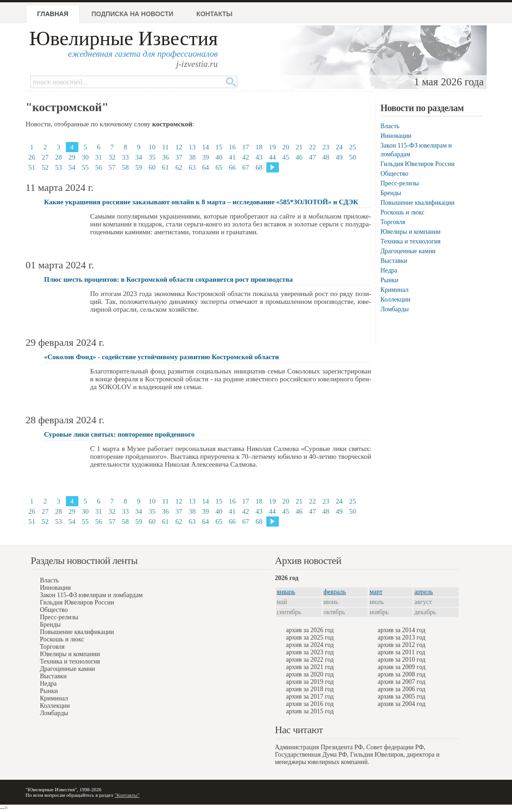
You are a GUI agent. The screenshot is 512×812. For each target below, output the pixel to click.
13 (192, 147)
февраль (335, 592)
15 (219, 147)
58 (126, 167)
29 (72, 157)
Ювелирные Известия (124, 39)
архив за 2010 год (402, 660)
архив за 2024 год (310, 645)
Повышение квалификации (418, 203)
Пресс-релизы (400, 183)
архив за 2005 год (402, 696)
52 (45, 167)
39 (206, 157)
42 (246, 157)
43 (259, 157)
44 (273, 157)
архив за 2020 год (310, 674)
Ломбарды (395, 309)
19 (273, 147)
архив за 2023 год (310, 652)
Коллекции (396, 299)
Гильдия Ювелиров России (418, 164)
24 (339, 147)
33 (126, 157)
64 (206, 167)
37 (179, 157)
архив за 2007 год (402, 682)
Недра (389, 270)
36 (166, 157)
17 (246, 147)
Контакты (214, 14)
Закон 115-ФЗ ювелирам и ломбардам (91, 595)
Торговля (393, 222)
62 (179, 167)
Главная (53, 14)
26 (32, 157)
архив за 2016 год (310, 704)
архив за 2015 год (310, 711)
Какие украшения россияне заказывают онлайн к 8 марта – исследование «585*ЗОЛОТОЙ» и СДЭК (201, 202)
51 (32, 167)
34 (139, 157)
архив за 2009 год (402, 667)
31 (99, 157)
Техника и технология (411, 241)
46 (299, 157)
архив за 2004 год (402, 704)
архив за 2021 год (310, 667)
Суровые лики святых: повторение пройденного (120, 434)
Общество (394, 174)
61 (166, 167)
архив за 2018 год (310, 689)
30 (85, 157)
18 (259, 147)
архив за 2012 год (402, 645)
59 (139, 167)
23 (326, 147)
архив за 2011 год (402, 652)
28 (59, 157)
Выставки (394, 261)
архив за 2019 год (310, 682)
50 (353, 157)
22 (313, 147)
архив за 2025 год (310, 637)
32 (112, 157)
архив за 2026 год (310, 630)
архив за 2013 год (402, 637)
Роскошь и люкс (403, 212)
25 (353, 147)
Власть (390, 126)
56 (99, 167)
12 (179, 147)
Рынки (390, 280)
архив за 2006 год (402, 689)
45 (286, 157)
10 (152, 147)
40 (219, 157)
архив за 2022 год (310, 660)
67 (246, 167)
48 (326, 157)
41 (232, 157)
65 (219, 167)
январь (286, 592)
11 (165, 147)
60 (152, 167)
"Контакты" (127, 795)
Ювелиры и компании (411, 232)
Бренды (391, 193)
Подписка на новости (132, 14)
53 (59, 167)
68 (259, 167)
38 (192, 157)
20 (286, 147)
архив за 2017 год (310, 696)
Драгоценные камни (408, 251)
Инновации (396, 136)
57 (112, 167)
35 (152, 157)
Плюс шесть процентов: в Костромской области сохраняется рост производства (169, 279)
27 (45, 157)
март (376, 592)
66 (232, 167)
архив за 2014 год (402, 630)
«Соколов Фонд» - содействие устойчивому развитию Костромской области (162, 357)
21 (299, 147)
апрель (424, 592)
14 (206, 147)
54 (72, 167)
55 (85, 167)
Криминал (395, 290)
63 (192, 167)
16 (232, 147)
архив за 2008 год (402, 674)
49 (339, 157)
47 (313, 157)
